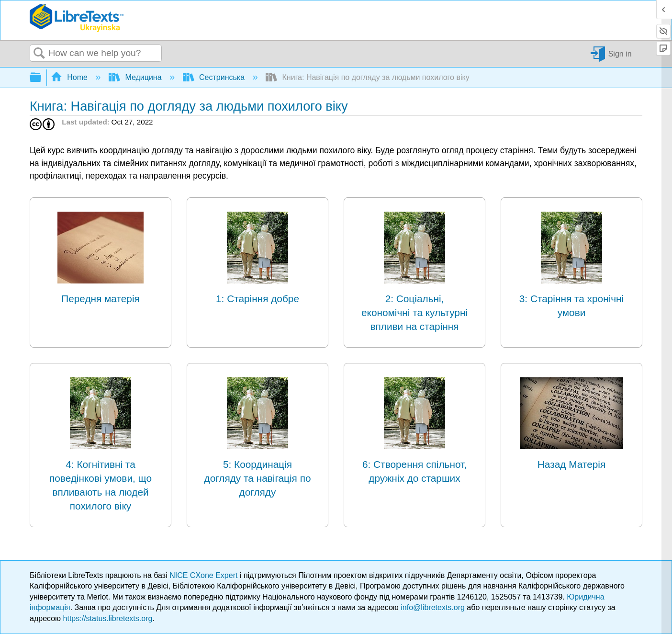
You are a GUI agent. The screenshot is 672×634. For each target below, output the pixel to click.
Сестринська (215, 77)
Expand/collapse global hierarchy (42, 78)
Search (39, 54)
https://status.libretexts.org (108, 618)
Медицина (136, 77)
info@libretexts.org (433, 607)
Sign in (620, 53)
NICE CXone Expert (205, 575)
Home (70, 77)
